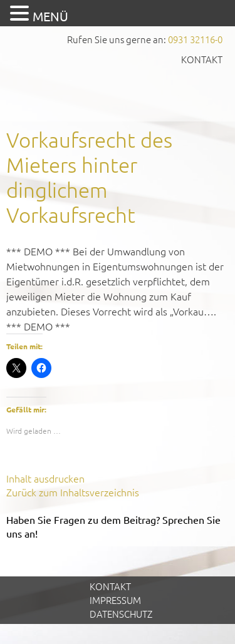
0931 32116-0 (195, 39)
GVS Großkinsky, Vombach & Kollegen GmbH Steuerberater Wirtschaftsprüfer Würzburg (118, 92)
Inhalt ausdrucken (45, 478)
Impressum (115, 600)
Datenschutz (121, 614)
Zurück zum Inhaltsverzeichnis (73, 492)
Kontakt (202, 59)
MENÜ (50, 16)
